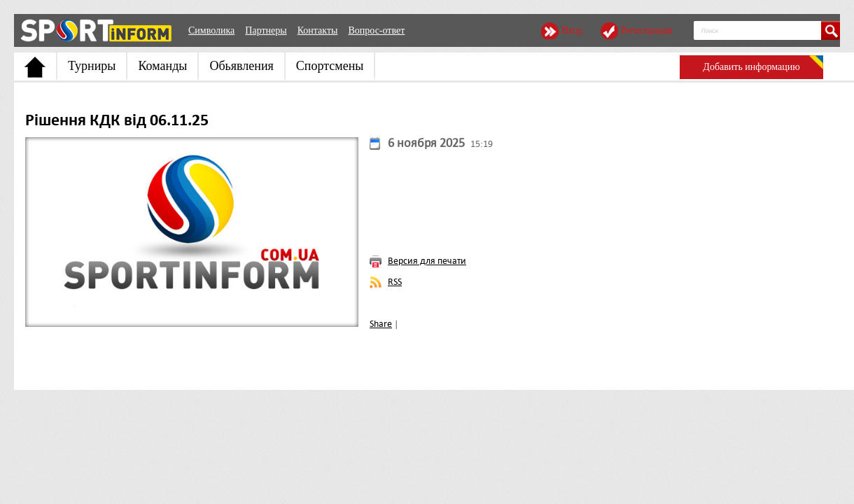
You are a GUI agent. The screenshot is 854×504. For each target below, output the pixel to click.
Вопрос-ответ (376, 30)
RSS (395, 282)
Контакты (318, 30)
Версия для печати (427, 261)
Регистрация (647, 30)
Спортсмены (330, 66)
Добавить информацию (751, 67)
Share (381, 324)
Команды (162, 66)
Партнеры (266, 30)
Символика (211, 30)
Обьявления (241, 66)
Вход (572, 30)
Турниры (92, 66)
